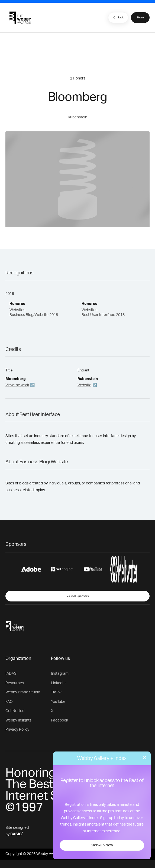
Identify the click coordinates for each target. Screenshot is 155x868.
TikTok (56, 692)
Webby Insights (18, 720)
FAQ (9, 702)
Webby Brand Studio (23, 692)
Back (118, 17)
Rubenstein (77, 117)
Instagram (60, 674)
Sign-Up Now (102, 845)
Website (84, 385)
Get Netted (15, 711)
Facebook (59, 720)
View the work (17, 385)
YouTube (58, 702)
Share (140, 18)
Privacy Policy (17, 730)
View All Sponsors (78, 596)
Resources (15, 683)
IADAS (11, 674)
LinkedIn (58, 683)
